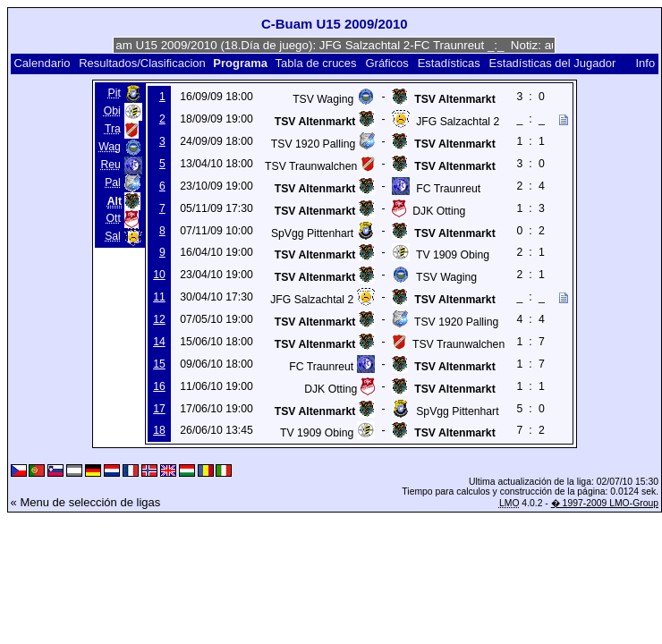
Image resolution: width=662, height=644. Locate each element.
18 (159, 430)
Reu (110, 165)
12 (159, 319)
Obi (112, 111)
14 (159, 342)
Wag (110, 147)
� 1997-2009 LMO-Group (605, 503)
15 (159, 364)
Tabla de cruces (316, 63)
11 (159, 297)
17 (159, 409)
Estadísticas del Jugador (553, 63)
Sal (113, 236)
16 (159, 386)
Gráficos (386, 63)
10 (159, 275)
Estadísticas (449, 63)
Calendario (42, 63)
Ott (114, 218)
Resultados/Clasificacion (142, 63)
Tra (113, 129)
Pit (115, 93)
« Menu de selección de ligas (86, 502)
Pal (113, 182)
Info (645, 63)
